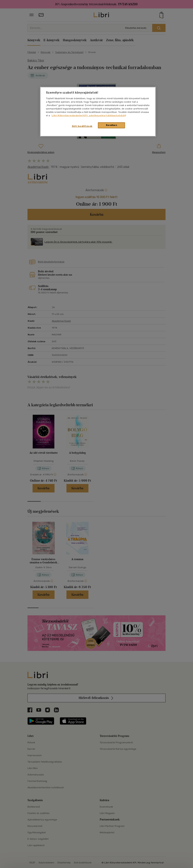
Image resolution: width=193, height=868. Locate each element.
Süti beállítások (82, 126)
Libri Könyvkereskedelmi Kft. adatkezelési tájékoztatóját (88, 115)
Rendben (112, 125)
